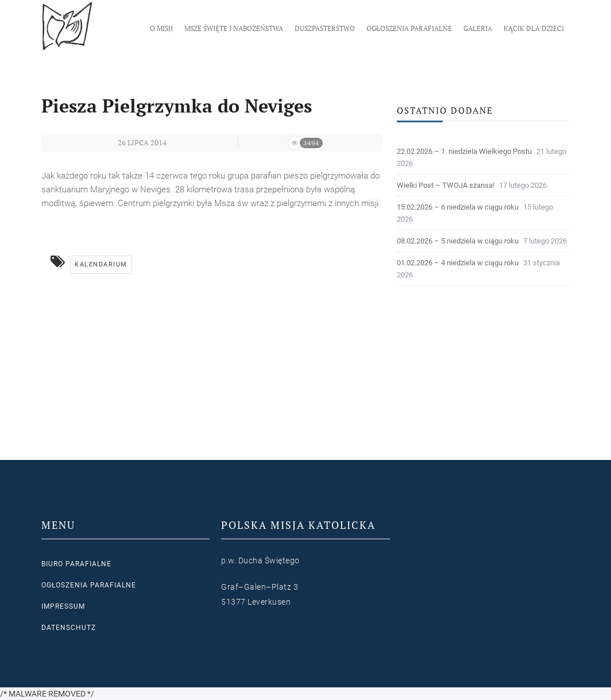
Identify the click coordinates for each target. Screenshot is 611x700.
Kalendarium (101, 264)
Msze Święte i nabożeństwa (234, 28)
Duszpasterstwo (325, 28)
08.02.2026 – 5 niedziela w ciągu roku (458, 241)
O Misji (161, 28)
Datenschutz (69, 628)
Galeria (478, 28)
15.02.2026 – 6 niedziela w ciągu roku (458, 207)
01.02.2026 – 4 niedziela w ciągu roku (458, 263)
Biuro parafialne (76, 564)
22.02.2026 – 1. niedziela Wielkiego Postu (464, 151)
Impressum (63, 606)
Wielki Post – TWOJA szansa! (446, 185)
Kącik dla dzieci (534, 28)
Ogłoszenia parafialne (409, 28)
